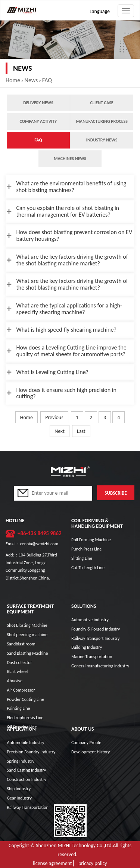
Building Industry (87, 647)
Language (100, 11)
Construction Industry (26, 779)
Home (13, 80)
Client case (102, 103)
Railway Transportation (27, 807)
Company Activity (38, 121)
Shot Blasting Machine (27, 625)
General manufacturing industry (100, 666)
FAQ (47, 80)
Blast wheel (17, 671)
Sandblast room (21, 644)
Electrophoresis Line (25, 718)
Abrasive (15, 681)
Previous (54, 417)
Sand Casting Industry (26, 770)
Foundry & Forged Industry (96, 629)
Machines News (70, 159)
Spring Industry (21, 761)
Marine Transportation (92, 657)
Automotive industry (90, 620)
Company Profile (86, 743)
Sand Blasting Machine (27, 653)
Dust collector (19, 663)
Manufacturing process (102, 121)
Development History (91, 752)
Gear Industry (19, 798)
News (31, 80)
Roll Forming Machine (91, 540)
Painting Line (18, 708)
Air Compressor (21, 690)
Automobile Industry (25, 743)
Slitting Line (82, 558)
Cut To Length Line (88, 568)
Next (60, 431)
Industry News (102, 140)
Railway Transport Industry (95, 638)
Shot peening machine (27, 635)
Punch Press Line (86, 549)
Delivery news (38, 103)
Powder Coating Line (25, 699)
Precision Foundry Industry (31, 752)
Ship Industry (19, 789)
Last (81, 431)
